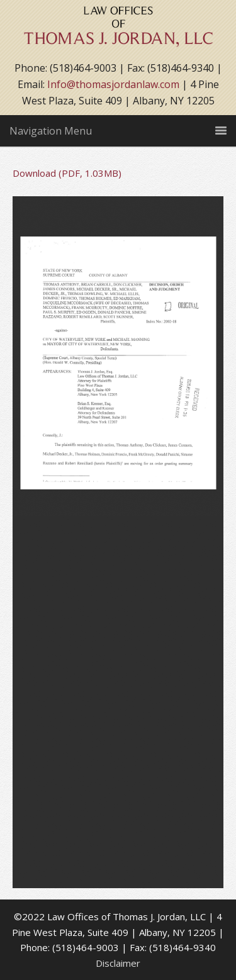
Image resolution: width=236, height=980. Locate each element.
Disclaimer (118, 963)
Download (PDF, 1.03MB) (67, 173)
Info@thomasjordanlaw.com (113, 84)
